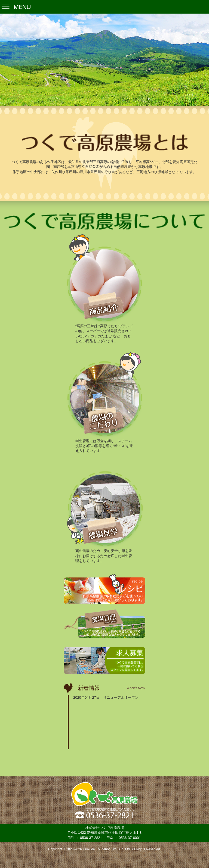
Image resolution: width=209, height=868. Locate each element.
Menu (104, 7)
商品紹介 (104, 279)
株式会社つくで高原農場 (104, 794)
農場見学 (104, 504)
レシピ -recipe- (104, 589)
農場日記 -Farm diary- (104, 624)
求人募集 (104, 661)
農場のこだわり (104, 394)
